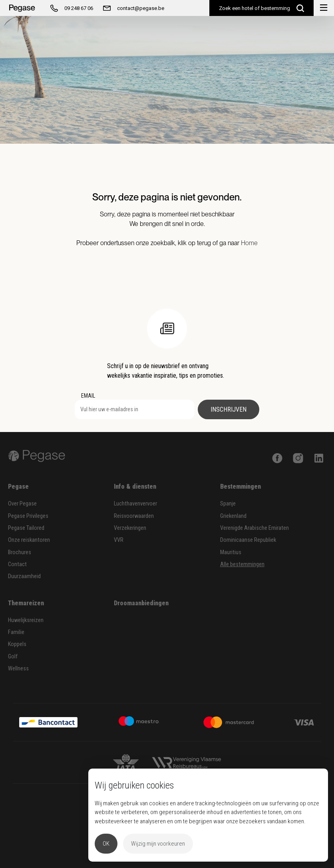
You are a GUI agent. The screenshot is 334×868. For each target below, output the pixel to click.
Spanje (228, 504)
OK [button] (106, 844)
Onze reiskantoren (29, 540)
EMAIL (88, 396)
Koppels (17, 644)
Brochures (20, 552)
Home (249, 243)
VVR (119, 540)
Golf (13, 657)
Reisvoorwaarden (134, 516)
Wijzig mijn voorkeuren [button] (158, 844)
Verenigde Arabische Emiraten (254, 528)
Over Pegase (22, 504)
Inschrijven (229, 409)
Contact (17, 564)
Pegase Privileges (28, 516)
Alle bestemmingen (242, 564)
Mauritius (231, 552)
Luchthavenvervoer (135, 504)
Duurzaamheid (24, 576)
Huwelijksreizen (26, 620)
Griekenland (233, 516)
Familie (16, 632)
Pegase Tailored (26, 528)
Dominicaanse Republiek (248, 540)
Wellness (18, 669)
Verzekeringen (130, 528)
